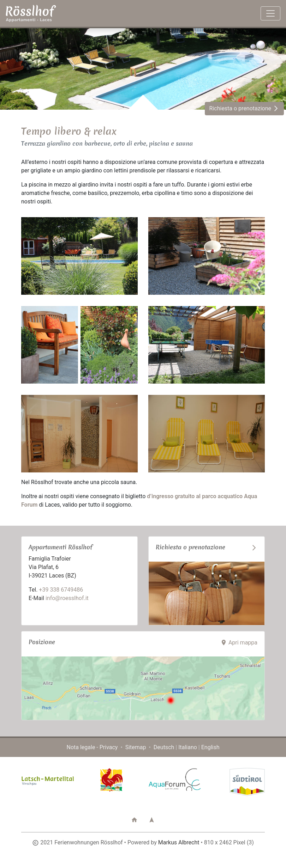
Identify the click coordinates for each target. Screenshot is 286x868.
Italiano (188, 747)
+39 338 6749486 (61, 590)
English (210, 747)
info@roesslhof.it (67, 598)
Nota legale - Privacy (92, 747)
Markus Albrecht (179, 842)
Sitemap (136, 747)
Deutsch (164, 747)
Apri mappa (239, 643)
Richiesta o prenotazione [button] (244, 108)
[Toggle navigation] (270, 13)
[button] (134, 820)
